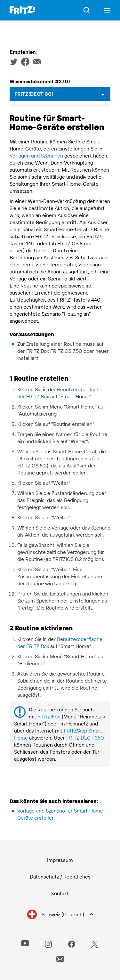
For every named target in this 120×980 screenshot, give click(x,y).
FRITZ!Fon (49, 717)
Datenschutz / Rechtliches (60, 877)
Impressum (60, 860)
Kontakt (60, 893)
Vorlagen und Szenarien (36, 156)
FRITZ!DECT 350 (85, 738)
